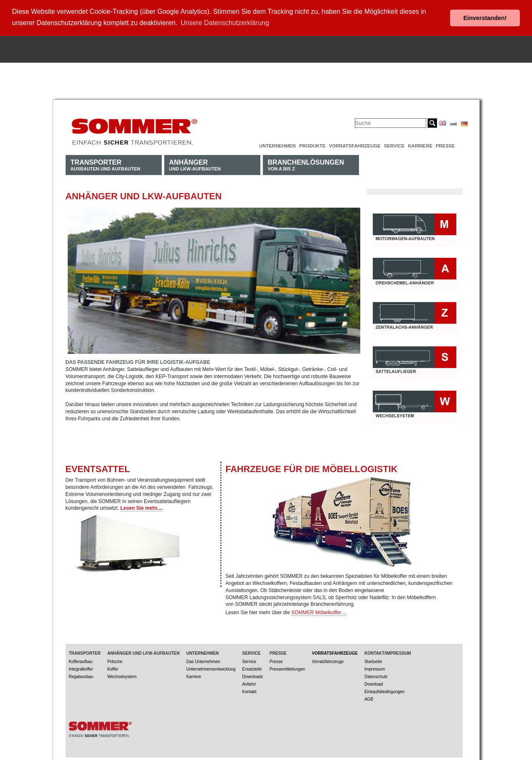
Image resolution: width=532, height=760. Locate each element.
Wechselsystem (122, 676)
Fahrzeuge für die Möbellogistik (312, 468)
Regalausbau (81, 676)
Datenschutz (376, 676)
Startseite (373, 661)
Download (374, 683)
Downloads (253, 676)
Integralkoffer (81, 668)
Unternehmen (277, 145)
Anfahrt (249, 683)
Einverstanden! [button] (485, 18)
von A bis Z (306, 164)
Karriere (420, 145)
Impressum (375, 668)
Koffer (113, 668)
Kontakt (249, 691)
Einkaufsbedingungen (384, 691)
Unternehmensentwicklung (211, 668)
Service (394, 145)
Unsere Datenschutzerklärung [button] (225, 23)
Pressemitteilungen (287, 668)
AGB (369, 698)
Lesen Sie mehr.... (141, 508)
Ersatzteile (252, 668)
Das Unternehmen (203, 661)
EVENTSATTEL (98, 468)
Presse (445, 145)
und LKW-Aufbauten (195, 164)
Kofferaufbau (81, 661)
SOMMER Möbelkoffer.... (319, 612)
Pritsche (115, 661)
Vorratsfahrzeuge (355, 145)
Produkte (312, 145)
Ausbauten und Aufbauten (106, 164)
